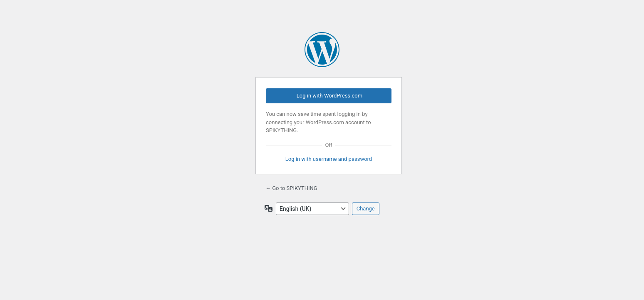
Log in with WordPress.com (329, 96)
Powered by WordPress (322, 50)
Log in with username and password (329, 159)
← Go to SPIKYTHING (291, 188)
